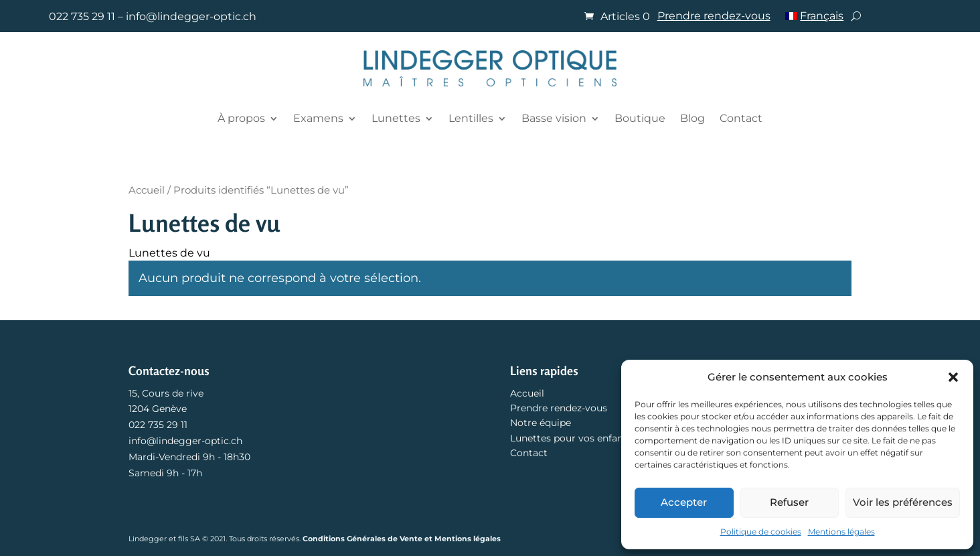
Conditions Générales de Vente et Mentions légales (402, 539)
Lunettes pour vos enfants (571, 438)
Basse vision (554, 118)
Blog (692, 118)
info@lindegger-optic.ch (191, 16)
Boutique (640, 118)
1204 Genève (158, 409)
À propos (241, 118)
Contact (741, 118)
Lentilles (471, 118)
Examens (318, 118)
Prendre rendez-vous (714, 17)
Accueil (147, 190)
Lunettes (396, 118)
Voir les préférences (903, 502)
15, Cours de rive (166, 393)
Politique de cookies (761, 532)
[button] (953, 377)
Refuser (789, 502)
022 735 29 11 (82, 16)
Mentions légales (841, 532)
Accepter (684, 502)
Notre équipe (541, 423)
